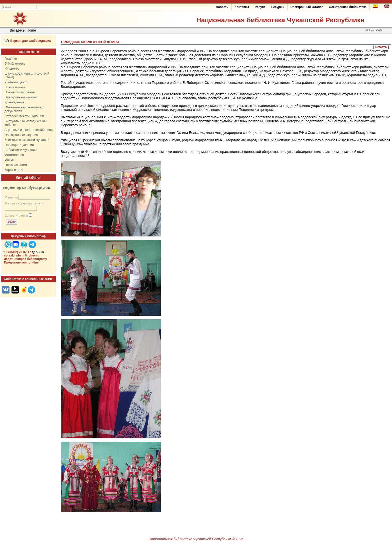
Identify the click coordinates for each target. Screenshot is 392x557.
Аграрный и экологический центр (29, 130)
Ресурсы (278, 7)
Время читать (15, 87)
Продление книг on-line (21, 262)
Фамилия (11, 197)
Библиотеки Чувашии (20, 150)
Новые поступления (19, 92)
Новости (222, 7)
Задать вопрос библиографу (25, 259)
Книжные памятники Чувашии (27, 140)
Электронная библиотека (348, 7)
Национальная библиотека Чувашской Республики (280, 20)
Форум (9, 160)
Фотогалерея (14, 155)
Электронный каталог (307, 7)
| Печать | (381, 47)
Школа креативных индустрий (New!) (27, 75)
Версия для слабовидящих (27, 41)
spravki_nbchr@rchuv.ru (22, 255)
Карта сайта (13, 170)
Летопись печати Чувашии (24, 116)
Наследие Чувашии (19, 145)
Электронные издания (21, 135)
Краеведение (14, 102)
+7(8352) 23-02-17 (18, 252)
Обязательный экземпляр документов (24, 109)
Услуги (260, 7)
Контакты (242, 7)
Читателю (12, 68)
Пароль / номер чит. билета (24, 203)
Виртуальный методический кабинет (25, 123)
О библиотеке (15, 63)
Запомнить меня (16, 216)
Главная (11, 58)
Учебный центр (16, 82)
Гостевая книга (16, 165)
